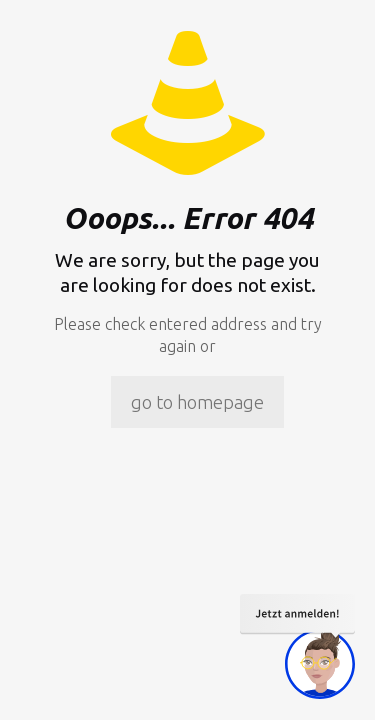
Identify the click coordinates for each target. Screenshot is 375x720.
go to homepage (197, 402)
